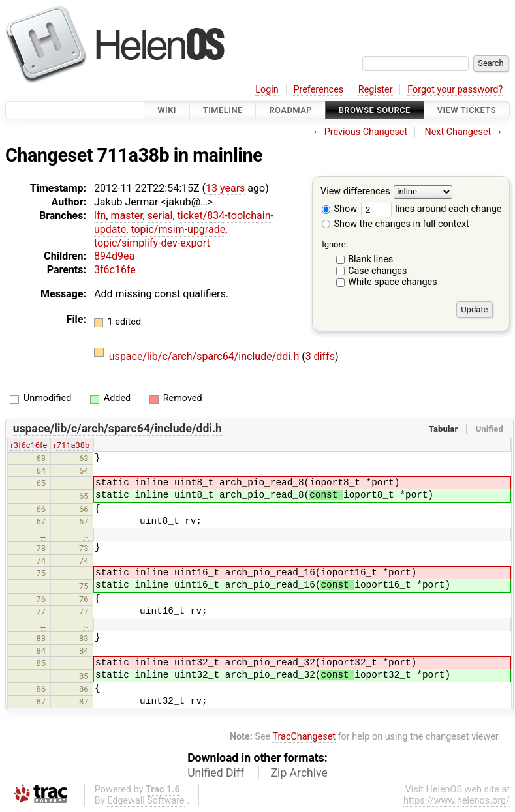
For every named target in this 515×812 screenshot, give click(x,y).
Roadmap (290, 110)
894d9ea (114, 256)
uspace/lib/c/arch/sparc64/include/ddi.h (205, 356)
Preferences (318, 90)
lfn (100, 216)
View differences (355, 192)
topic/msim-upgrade (178, 229)
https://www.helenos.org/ (457, 801)
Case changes (377, 271)
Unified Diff (216, 773)
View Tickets (467, 110)
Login (267, 90)
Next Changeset (458, 132)
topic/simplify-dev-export (152, 243)
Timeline (223, 110)
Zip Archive (299, 773)
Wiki (167, 110)
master (126, 216)
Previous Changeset (366, 132)
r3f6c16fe (29, 445)
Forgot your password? (455, 90)
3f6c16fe (115, 270)
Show (339, 209)
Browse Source (375, 110)
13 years (225, 188)
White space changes (393, 282)
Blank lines (370, 259)
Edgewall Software (146, 801)
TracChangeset (304, 737)
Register (376, 90)
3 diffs (320, 356)
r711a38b (71, 445)
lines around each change (431, 209)
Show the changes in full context (396, 224)
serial (160, 216)
